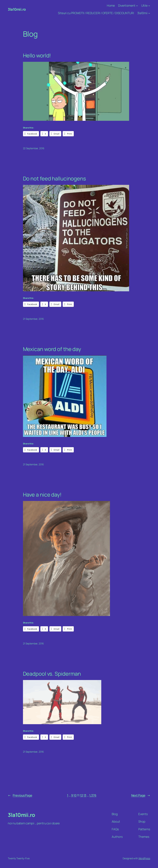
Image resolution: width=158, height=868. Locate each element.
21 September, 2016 (33, 319)
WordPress (144, 858)
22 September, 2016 (34, 148)
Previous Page (20, 795)
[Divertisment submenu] (137, 6)
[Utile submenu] (149, 6)
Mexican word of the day (52, 349)
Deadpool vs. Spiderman (52, 674)
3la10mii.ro (17, 9)
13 (85, 795)
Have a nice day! (42, 495)
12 (82, 795)
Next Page (141, 795)
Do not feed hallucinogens (55, 179)
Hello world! (37, 56)
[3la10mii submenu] (149, 13)
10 (75, 795)
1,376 (93, 795)
